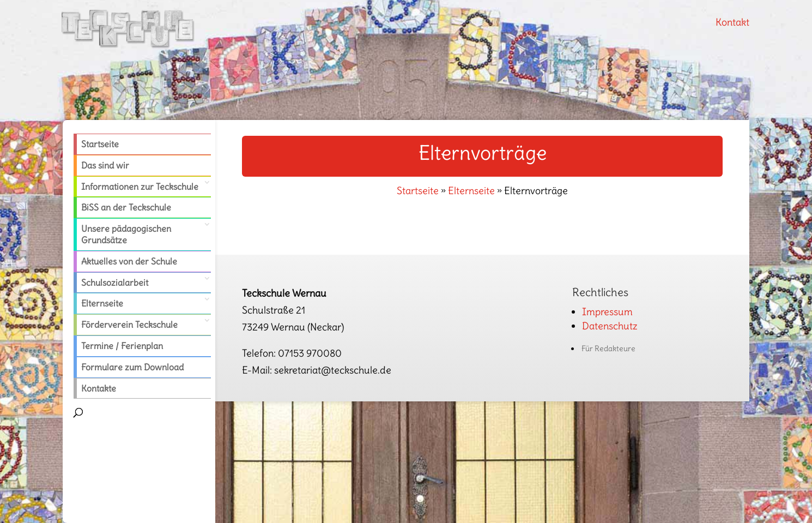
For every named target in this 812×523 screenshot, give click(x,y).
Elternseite (102, 303)
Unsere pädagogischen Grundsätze (126, 234)
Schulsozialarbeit (115, 282)
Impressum (607, 312)
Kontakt (732, 22)
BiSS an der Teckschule (126, 207)
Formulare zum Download (132, 367)
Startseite (100, 144)
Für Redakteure (608, 348)
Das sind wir (105, 165)
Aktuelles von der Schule (129, 261)
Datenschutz (610, 326)
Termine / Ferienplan (122, 346)
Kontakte (99, 388)
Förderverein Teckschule (129, 324)
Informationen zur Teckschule (140, 187)
